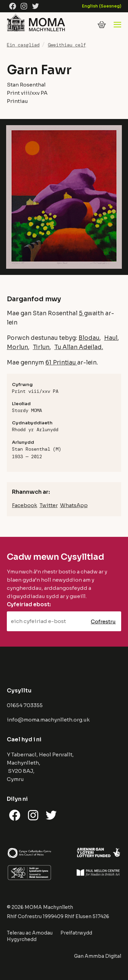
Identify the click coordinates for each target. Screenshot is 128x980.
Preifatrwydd (76, 933)
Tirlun (41, 347)
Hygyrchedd (22, 939)
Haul (111, 338)
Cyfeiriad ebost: (29, 604)
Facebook (25, 505)
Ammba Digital (103, 956)
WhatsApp (74, 505)
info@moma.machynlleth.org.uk (48, 720)
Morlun (17, 347)
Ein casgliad (23, 45)
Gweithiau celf (67, 45)
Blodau (89, 338)
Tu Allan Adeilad (78, 347)
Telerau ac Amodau (30, 933)
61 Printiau (61, 363)
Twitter (49, 505)
